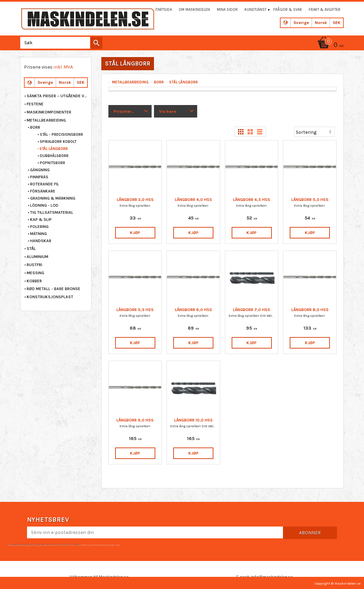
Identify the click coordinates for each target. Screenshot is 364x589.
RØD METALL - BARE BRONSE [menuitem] (54, 289)
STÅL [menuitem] (31, 249)
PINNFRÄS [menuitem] (39, 177)
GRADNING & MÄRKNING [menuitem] (53, 198)
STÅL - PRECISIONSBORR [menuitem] (61, 135)
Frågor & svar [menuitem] (288, 10)
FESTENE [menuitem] (35, 104)
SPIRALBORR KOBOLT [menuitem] (58, 142)
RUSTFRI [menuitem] (34, 265)
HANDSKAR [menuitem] (41, 241)
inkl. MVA (63, 67)
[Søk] (96, 43)
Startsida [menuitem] (163, 10)
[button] (130, 111)
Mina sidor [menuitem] (227, 10)
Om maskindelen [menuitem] (194, 10)
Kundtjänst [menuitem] (255, 10)
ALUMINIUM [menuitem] (37, 257)
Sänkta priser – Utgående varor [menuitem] (57, 96)
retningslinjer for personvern (100, 544)
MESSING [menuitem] (35, 273)
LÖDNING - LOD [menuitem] (44, 205)
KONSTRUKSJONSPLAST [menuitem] (50, 297)
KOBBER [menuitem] (34, 281)
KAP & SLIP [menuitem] (41, 220)
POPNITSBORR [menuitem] (53, 163)
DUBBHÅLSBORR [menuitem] (54, 156)
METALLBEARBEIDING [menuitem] (46, 120)
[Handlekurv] (330, 45)
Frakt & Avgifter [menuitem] (324, 10)
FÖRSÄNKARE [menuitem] (43, 191)
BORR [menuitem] (35, 127)
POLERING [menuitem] (39, 227)
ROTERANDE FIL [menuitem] (45, 184)
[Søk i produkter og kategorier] (60, 43)
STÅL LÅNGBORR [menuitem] (54, 149)
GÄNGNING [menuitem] (40, 170)
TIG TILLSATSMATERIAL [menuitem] (52, 212)
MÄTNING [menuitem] (38, 234)
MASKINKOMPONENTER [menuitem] (49, 112)
